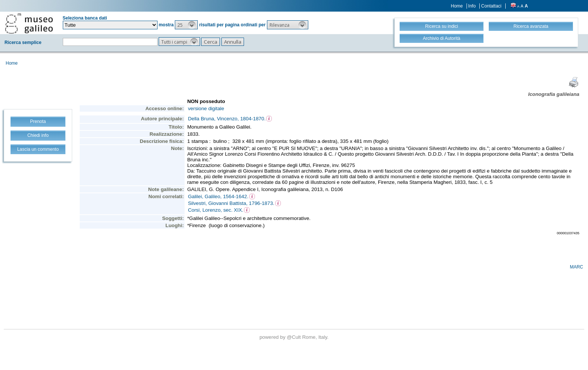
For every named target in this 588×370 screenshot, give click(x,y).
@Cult (295, 337)
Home (457, 6)
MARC (577, 267)
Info (472, 6)
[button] (186, 25)
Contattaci (491, 6)
